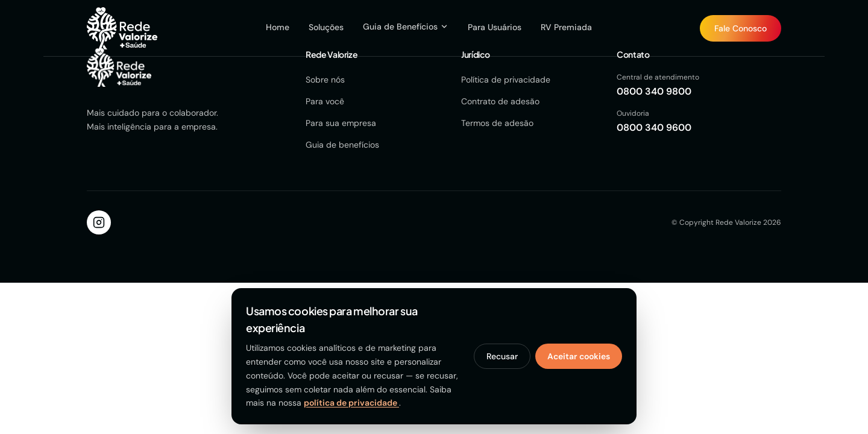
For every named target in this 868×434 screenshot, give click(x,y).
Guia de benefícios (342, 145)
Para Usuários (495, 27)
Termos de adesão (497, 123)
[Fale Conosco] (741, 28)
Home (278, 27)
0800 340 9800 (654, 91)
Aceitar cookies (579, 356)
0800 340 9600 (654, 127)
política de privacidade (351, 403)
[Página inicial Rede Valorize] (122, 28)
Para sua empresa (341, 123)
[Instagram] (99, 222)
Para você (325, 101)
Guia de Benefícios (406, 27)
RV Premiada (566, 27)
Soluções (326, 27)
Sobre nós (325, 80)
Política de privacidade (506, 80)
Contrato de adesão (500, 101)
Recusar (502, 356)
